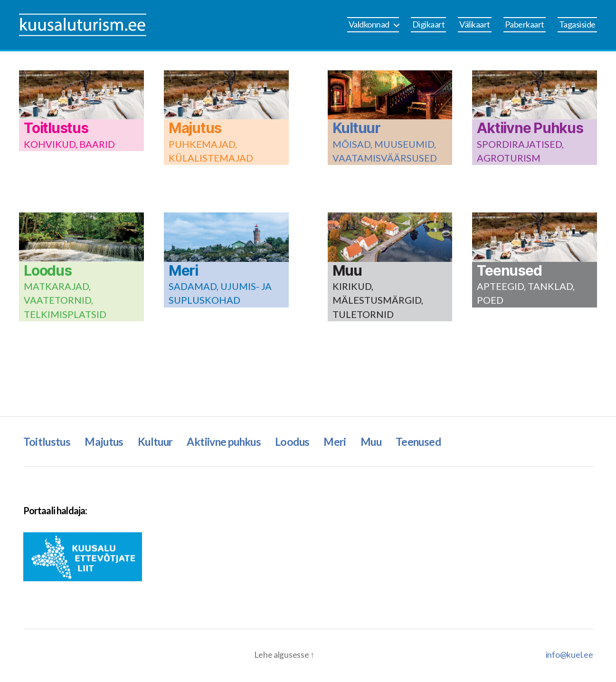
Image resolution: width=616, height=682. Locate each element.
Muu (347, 270)
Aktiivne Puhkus (530, 128)
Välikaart (475, 24)
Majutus (195, 128)
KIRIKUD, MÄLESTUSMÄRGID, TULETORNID (378, 301)
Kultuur (356, 128)
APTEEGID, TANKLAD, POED (526, 294)
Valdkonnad (369, 24)
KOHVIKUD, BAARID (69, 144)
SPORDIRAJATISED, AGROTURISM (520, 151)
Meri (183, 270)
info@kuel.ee (569, 656)
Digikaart (429, 24)
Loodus (48, 270)
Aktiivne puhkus (235, 442)
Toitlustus (56, 128)
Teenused (509, 270)
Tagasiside (577, 24)
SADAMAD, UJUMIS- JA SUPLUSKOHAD (220, 294)
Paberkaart (525, 24)
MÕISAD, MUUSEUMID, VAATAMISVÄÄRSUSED (385, 151)
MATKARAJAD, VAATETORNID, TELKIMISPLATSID (65, 301)
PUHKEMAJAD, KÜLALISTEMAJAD (211, 151)
